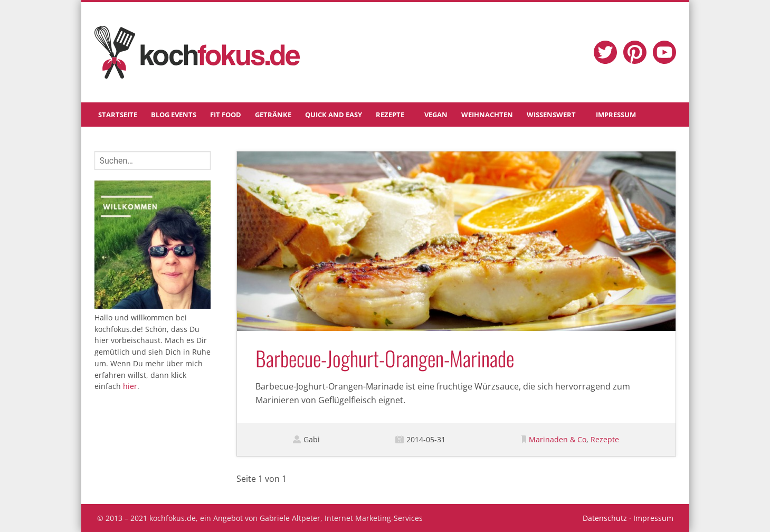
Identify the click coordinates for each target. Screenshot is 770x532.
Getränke (273, 115)
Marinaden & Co (558, 439)
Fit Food (226, 115)
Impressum (616, 115)
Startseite (118, 115)
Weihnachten (487, 115)
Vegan (436, 115)
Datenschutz (605, 518)
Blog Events (174, 115)
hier (130, 386)
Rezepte (390, 115)
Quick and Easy (334, 115)
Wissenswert (551, 115)
